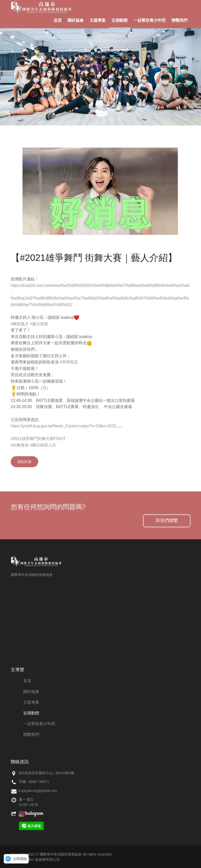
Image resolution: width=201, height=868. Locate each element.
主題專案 (98, 20)
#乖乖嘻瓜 (69, 362)
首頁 (58, 20)
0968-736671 (39, 782)
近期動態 (120, 20)
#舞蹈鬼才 (20, 324)
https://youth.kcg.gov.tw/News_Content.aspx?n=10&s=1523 (63, 426)
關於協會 (76, 20)
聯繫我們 (180, 20)
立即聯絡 (20, 859)
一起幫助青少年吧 (150, 20)
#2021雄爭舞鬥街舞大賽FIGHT (38, 439)
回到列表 (24, 462)
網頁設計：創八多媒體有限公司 (35, 860)
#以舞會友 (20, 445)
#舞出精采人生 (43, 445)
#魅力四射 (39, 324)
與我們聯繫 (167, 521)
